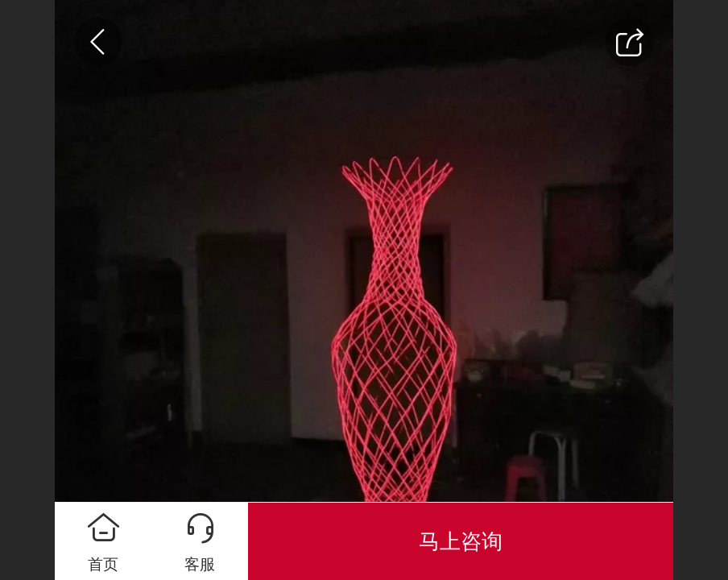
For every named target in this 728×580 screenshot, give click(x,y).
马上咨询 (461, 541)
